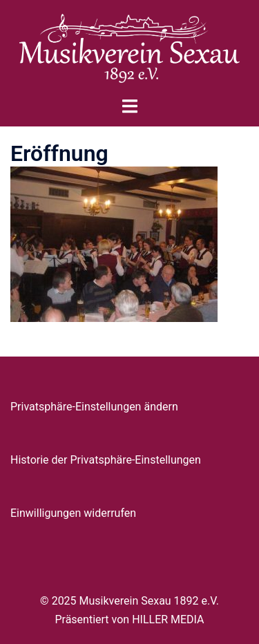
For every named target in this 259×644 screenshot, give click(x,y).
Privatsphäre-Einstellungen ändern (94, 407)
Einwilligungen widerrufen (73, 513)
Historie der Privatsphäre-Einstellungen (106, 460)
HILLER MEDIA (168, 619)
